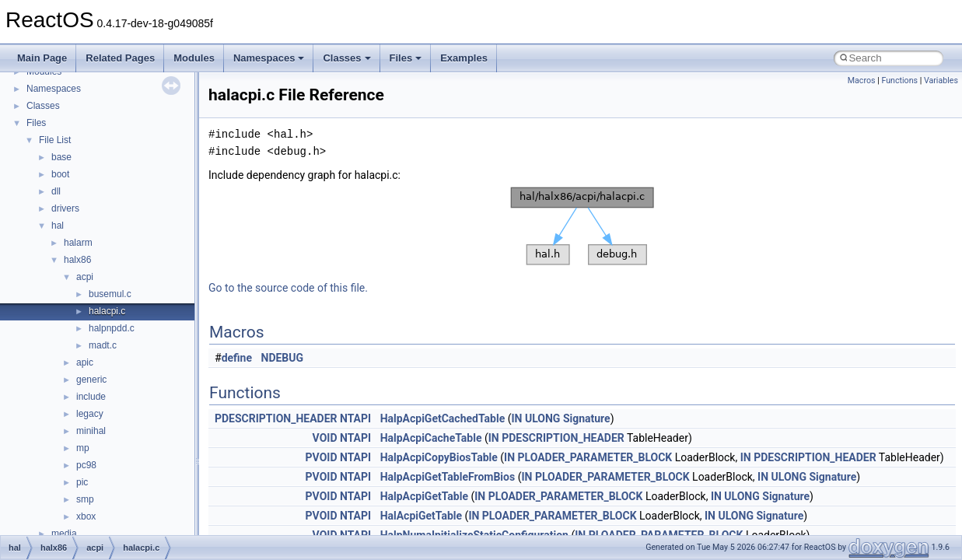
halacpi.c (107, 311)
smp (85, 499)
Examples (464, 58)
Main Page (42, 58)
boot (60, 174)
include (91, 397)
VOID (325, 438)
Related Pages (120, 58)
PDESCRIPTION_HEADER (276, 418)
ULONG (542, 418)
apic (85, 362)
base (61, 157)
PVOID (322, 457)
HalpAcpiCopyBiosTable (439, 457)
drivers (65, 208)
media (64, 534)
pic (82, 482)
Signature (587, 418)
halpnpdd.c (112, 328)
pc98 (86, 465)
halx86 (77, 260)
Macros (862, 80)
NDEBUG (283, 358)
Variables (941, 80)
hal (58, 226)
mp (83, 448)
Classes (346, 58)
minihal (91, 431)
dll (56, 191)
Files (406, 58)
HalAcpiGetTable (421, 516)
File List (55, 140)
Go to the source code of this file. (288, 288)
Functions (899, 80)
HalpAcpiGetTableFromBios (448, 477)
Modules (194, 58)
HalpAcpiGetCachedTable (443, 418)
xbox (86, 516)
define (237, 358)
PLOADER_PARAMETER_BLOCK (595, 457)
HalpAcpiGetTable (424, 496)
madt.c (103, 345)
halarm (78, 243)
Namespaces (269, 58)
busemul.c (110, 294)
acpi (85, 277)
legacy (90, 414)
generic (91, 380)
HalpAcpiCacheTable (431, 438)
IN (516, 418)
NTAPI (355, 418)
